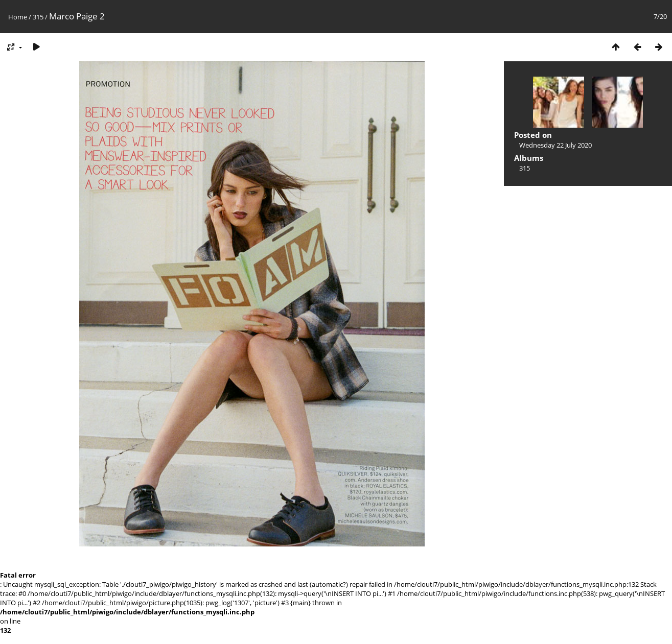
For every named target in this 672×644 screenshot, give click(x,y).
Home (18, 17)
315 (38, 17)
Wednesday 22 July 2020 (555, 145)
